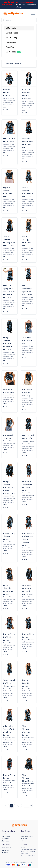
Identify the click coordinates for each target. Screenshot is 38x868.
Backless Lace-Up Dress (26, 683)
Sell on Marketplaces (27, 836)
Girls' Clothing (11, 38)
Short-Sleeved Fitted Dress (28, 778)
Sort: (13, 64)
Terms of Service (6, 848)
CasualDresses (12, 33)
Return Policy (5, 852)
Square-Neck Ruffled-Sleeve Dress (9, 683)
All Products (11, 28)
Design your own (26, 834)
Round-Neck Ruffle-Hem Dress (9, 637)
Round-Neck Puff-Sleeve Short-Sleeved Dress (28, 539)
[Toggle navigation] (33, 13)
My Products (13, 52)
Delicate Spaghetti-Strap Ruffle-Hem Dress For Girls (9, 291)
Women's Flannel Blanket (8, 93)
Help (22, 841)
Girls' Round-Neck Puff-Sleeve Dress (28, 438)
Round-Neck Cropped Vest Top (28, 392)
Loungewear (11, 42)
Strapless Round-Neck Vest (28, 340)
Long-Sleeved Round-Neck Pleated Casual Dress (9, 487)
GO (31, 806)
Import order (24, 839)
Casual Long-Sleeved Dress (9, 536)
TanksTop (10, 47)
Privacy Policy (6, 850)
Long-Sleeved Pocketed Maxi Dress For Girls (8, 343)
